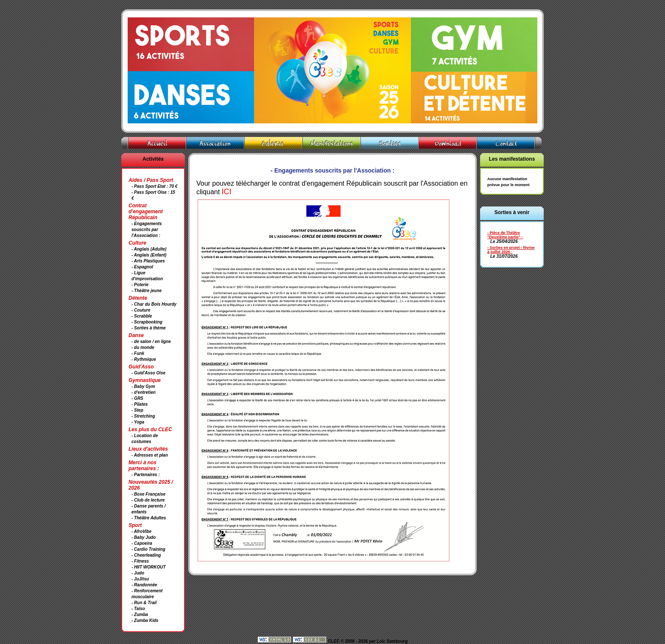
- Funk (138, 353)
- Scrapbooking (147, 322)
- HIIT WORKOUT (149, 567)
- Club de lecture (148, 500)
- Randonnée (144, 585)
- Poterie (140, 285)
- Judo (138, 573)
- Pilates (140, 404)
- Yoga (138, 422)
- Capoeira (142, 543)
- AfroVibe (141, 531)
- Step (137, 410)
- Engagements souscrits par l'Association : (147, 230)
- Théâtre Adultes (149, 518)
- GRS (137, 398)
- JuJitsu (140, 579)
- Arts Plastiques (148, 261)
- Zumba (140, 615)
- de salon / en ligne (151, 342)
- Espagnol (142, 267)
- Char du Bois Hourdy (154, 304)
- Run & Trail (144, 603)
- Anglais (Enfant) (149, 255)
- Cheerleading (146, 555)
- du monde (143, 347)
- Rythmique (144, 359)
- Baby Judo (144, 537)
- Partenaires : (146, 475)
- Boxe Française (148, 494)
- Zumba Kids (145, 620)
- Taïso (138, 609)
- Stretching (143, 416)
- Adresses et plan (150, 455)
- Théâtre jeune (147, 291)
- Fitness (140, 561)
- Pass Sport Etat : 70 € (154, 186)
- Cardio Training (148, 549)
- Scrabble (142, 316)
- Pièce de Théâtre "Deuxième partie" (504, 235)
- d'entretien (144, 392)
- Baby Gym (143, 386)
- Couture (141, 310)
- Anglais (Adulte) (149, 249)
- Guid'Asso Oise (148, 373)
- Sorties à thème (149, 328)
